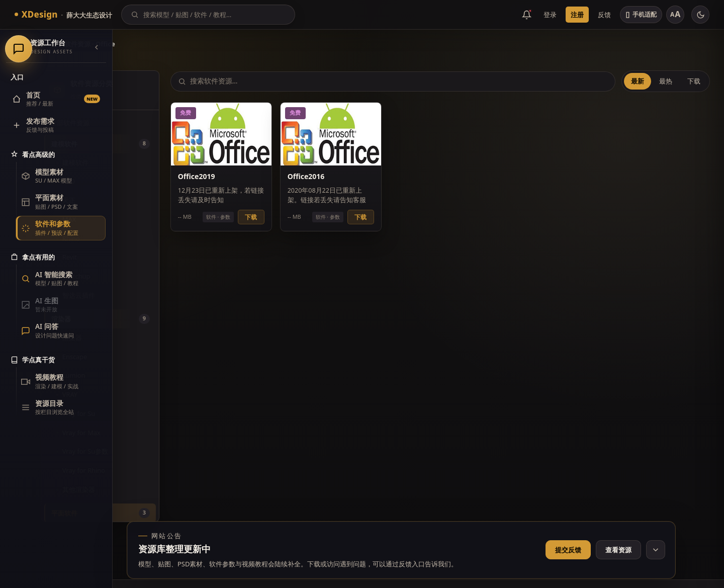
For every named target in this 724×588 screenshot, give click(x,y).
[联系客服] (699, 181)
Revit (154, 257)
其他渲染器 (163, 489)
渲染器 (156, 338)
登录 (550, 15)
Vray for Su (163, 413)
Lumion (158, 375)
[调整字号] (675, 15)
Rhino (155, 238)
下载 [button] (325, 212)
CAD (153, 181)
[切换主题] (700, 15)
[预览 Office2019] (297, 129)
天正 (153, 200)
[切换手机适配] (641, 15)
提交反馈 (568, 550)
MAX (153, 219)
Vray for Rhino (168, 470)
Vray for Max (165, 433)
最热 (668, 81)
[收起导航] (97, 47)
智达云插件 (163, 295)
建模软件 (159, 162)
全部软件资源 (154, 123)
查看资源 (618, 550)
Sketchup (160, 276)
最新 (640, 81)
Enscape (159, 357)
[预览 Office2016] (390, 129)
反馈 (604, 15)
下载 (696, 81)
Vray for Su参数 (169, 451)
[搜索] (214, 15)
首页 (131, 44)
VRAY (154, 394)
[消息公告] (527, 15)
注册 (577, 15)
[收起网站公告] (656, 550)
